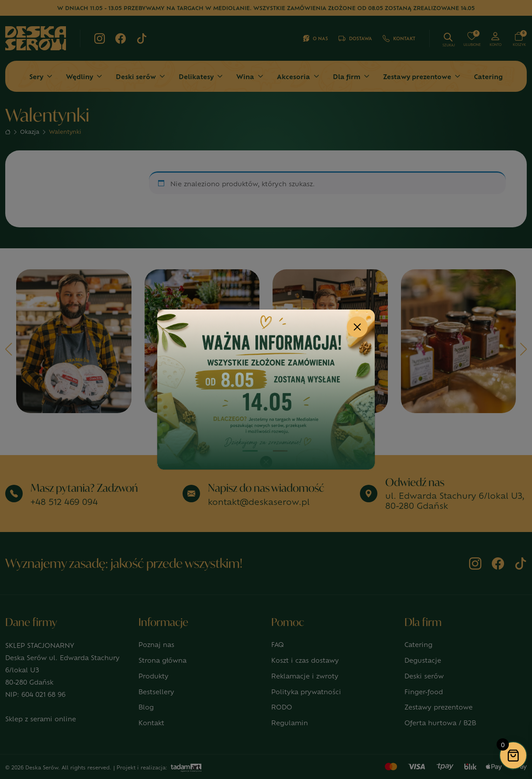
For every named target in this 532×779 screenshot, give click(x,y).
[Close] (357, 327)
